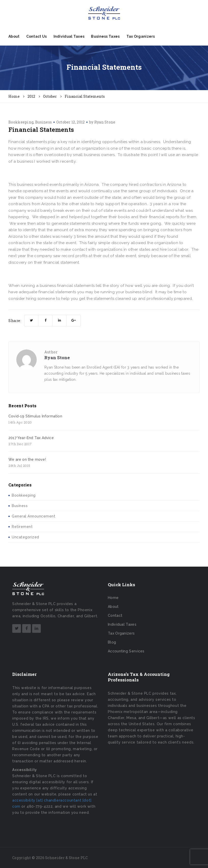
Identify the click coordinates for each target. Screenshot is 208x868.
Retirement (22, 527)
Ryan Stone (105, 122)
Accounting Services (126, 651)
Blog (112, 642)
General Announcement (34, 516)
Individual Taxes (69, 36)
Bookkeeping (21, 122)
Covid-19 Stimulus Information (35, 416)
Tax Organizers (141, 36)
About (14, 36)
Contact (115, 615)
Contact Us (37, 36)
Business (43, 122)
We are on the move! (27, 459)
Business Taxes (105, 36)
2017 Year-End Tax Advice (31, 438)
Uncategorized (25, 537)
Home (113, 598)
